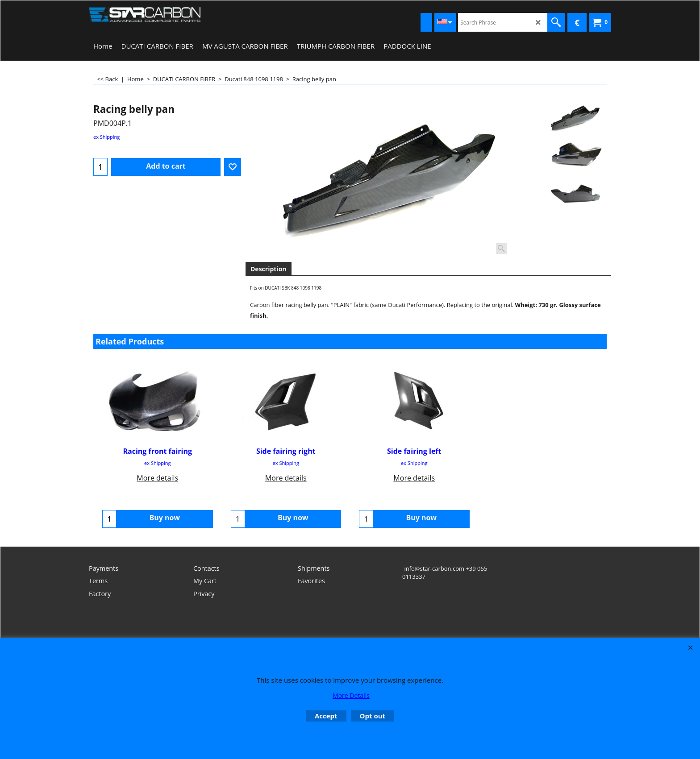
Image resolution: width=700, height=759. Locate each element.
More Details (351, 695)
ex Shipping (106, 137)
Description (269, 269)
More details (157, 478)
